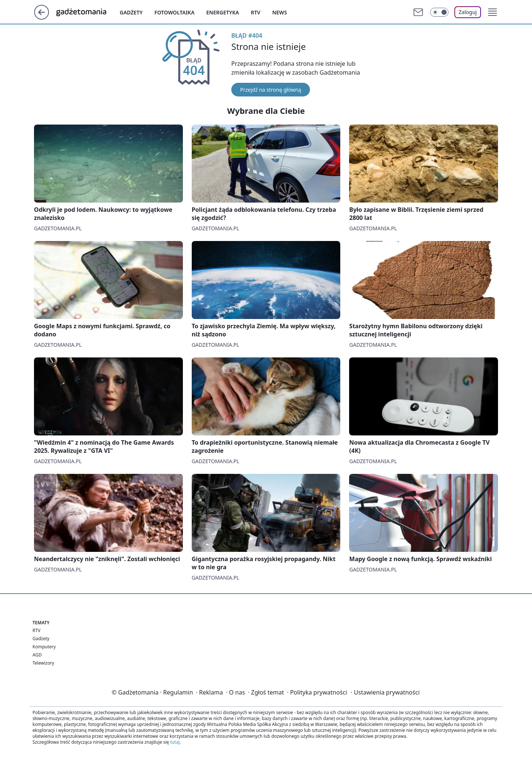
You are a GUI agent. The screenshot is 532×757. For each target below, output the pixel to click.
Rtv (256, 12)
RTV (36, 630)
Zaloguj (468, 12)
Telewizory (43, 663)
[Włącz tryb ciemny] (439, 12)
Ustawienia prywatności (385, 692)
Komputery (44, 647)
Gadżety (131, 12)
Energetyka (223, 12)
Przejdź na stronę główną (271, 90)
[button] (492, 12)
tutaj (175, 742)
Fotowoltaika (174, 12)
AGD (37, 655)
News (280, 12)
